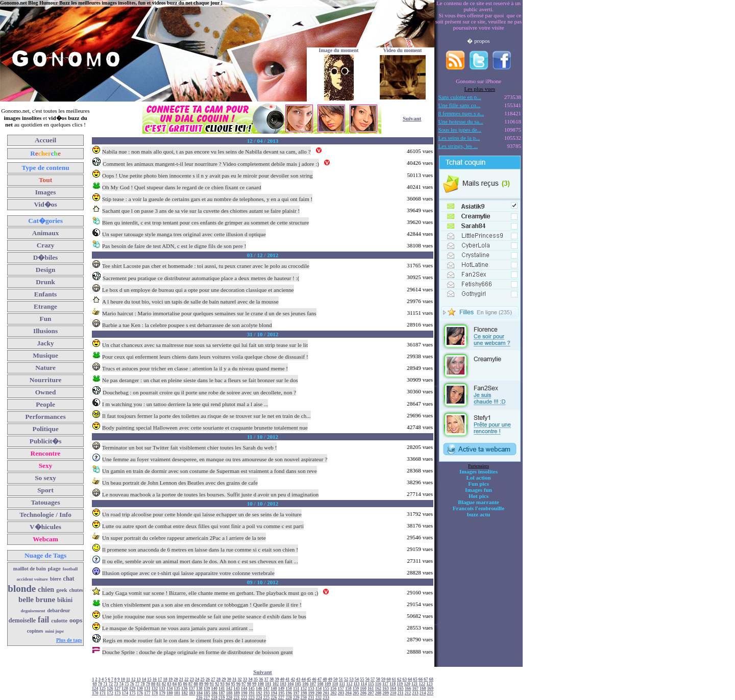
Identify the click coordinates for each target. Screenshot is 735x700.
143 (237, 689)
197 (296, 693)
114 (364, 684)
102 (276, 684)
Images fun (479, 490)
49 (330, 679)
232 (319, 698)
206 (364, 693)
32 (239, 679)
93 (223, 684)
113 (356, 684)
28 (218, 679)
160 (363, 689)
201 (326, 693)
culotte (59, 620)
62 (399, 679)
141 (222, 689)
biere (55, 579)
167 (415, 689)
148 (274, 689)
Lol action (479, 478)
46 (314, 679)
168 (423, 689)
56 (367, 679)
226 (274, 698)
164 (393, 689)
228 (289, 698)
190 (244, 693)
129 (132, 689)
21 (181, 679)
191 (252, 693)
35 (256, 679)
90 (206, 684)
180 (170, 693)
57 (373, 679)
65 (415, 679)
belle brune (37, 599)
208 (378, 693)
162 (378, 689)
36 (261, 679)
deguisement (33, 611)
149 (281, 689)
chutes (76, 590)
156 (334, 689)
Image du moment (339, 50)
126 (110, 689)
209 (386, 693)
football (70, 569)
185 (207, 693)
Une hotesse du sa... (461, 121)
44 (303, 679)
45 (309, 679)
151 (296, 689)
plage (54, 568)
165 (400, 689)
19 (170, 679)
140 (214, 689)
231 (311, 698)
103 (283, 684)
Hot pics (479, 496)
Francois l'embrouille (479, 508)
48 (325, 679)
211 (401, 693)
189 (237, 693)
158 (348, 689)
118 (393, 684)
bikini (65, 600)
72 (111, 684)
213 (415, 693)
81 (159, 684)
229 (296, 698)
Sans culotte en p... (460, 97)
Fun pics (478, 484)
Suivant (412, 118)
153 (311, 689)
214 (423, 693)
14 (144, 679)
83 (169, 684)
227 (281, 698)
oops (76, 620)
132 (155, 689)
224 (259, 698)
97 (243, 684)
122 (422, 684)
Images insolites (479, 471)
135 (177, 689)
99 (254, 684)
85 (180, 684)
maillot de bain (30, 569)
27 (213, 679)
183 (192, 693)
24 (197, 679)
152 (304, 689)
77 (137, 684)
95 (233, 684)
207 (371, 693)
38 (272, 679)
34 (250, 679)
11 (128, 679)
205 (356, 693)
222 (244, 698)
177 (147, 693)
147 (267, 689)
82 (164, 684)
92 (217, 684)
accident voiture (33, 579)
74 (121, 684)
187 (222, 693)
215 (430, 693)
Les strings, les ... (458, 146)
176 (140, 693)
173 (118, 693)
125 (103, 689)
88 (195, 684)
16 (155, 679)
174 (125, 693)
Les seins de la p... (459, 138)
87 (190, 684)
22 (186, 679)
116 (378, 684)
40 (282, 679)
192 (259, 693)
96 (238, 684)
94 (228, 684)
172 (110, 693)
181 (177, 693)
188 (229, 693)
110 (335, 684)
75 (127, 684)
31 (234, 679)
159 (356, 689)
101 (268, 684)
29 (224, 679)
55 (362, 679)
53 (351, 679)
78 (142, 684)
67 (426, 679)
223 (251, 698)
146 (259, 689)
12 (133, 679)
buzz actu (479, 514)
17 (160, 679)
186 (215, 693)
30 (229, 679)
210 (393, 693)
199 (311, 693)
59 (383, 679)
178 (155, 693)
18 (165, 679)
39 (277, 679)
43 (298, 679)
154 (319, 689)
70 (100, 684)
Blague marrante (479, 502)
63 (404, 679)
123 (430, 684)
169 (431, 689)
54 (357, 679)
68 (431, 679)
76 (132, 684)
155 (326, 689)
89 (201, 684)
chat (69, 579)
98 (249, 684)
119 (400, 684)
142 (229, 689)
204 (348, 693)
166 (408, 689)
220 (229, 698)
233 (326, 698)
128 (125, 689)
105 (298, 684)
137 (192, 689)
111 (342, 684)
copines (35, 631)
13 (138, 679)
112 (349, 684)
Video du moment (403, 50)
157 (341, 689)
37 (266, 679)
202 (334, 693)
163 (386, 689)
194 (274, 693)
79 (148, 684)
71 (105, 684)
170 (95, 693)
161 (371, 689)
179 (163, 693)
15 (149, 679)
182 (185, 693)
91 (212, 684)
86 (185, 684)
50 (335, 679)
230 (304, 698)
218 (214, 698)
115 (371, 684)
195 (281, 693)
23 (192, 679)
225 (267, 698)
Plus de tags (69, 640)
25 (202, 679)
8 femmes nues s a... (461, 113)
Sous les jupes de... (460, 130)
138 (199, 689)
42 (293, 679)
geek (62, 590)
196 (289, 693)
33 (245, 679)
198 (304, 693)
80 (153, 684)
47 (320, 679)
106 (305, 684)
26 (208, 679)
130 (140, 689)
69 (94, 684)
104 (291, 684)
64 (410, 679)
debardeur (59, 610)
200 (319, 693)
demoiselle (22, 620)
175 (132, 693)
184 (199, 693)
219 (222, 698)
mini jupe (55, 631)
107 (313, 684)
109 (328, 684)
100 (261, 684)
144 (244, 689)
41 (287, 679)
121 (415, 684)
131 (147, 689)
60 (388, 679)
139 (207, 689)
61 (394, 679)
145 (251, 689)
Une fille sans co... (460, 105)
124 (95, 689)
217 (207, 698)
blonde (22, 589)
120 (407, 684)
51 (340, 679)
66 (421, 679)
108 (320, 684)
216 (199, 698)
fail (43, 620)
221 (237, 698)
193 (267, 693)
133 (162, 689)
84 (175, 684)
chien (46, 590)
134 (170, 689)
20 (176, 679)
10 (123, 679)
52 (346, 679)
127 (118, 689)
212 (408, 693)
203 (341, 693)
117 (385, 684)
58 (378, 679)
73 (116, 684)
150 (289, 689)
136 (185, 689)
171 (103, 693)
